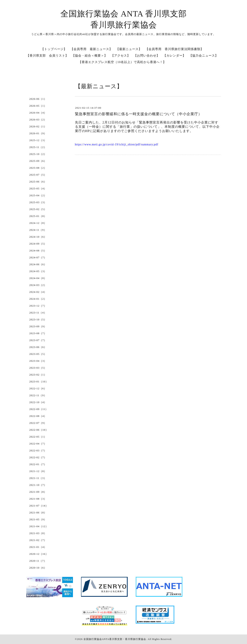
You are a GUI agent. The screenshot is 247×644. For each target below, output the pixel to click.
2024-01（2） (38, 299)
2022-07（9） (38, 423)
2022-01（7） (38, 464)
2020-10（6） (38, 568)
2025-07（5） (38, 175)
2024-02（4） (38, 292)
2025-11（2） (38, 147)
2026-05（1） (38, 106)
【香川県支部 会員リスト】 (47, 56)
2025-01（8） (38, 216)
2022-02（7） (38, 457)
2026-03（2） (38, 120)
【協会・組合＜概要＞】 (90, 56)
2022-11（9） (38, 395)
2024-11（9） (38, 230)
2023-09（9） (38, 326)
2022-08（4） (38, 416)
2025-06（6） (38, 182)
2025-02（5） (38, 209)
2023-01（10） (39, 382)
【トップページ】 (54, 49)
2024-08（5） (38, 251)
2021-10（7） (38, 485)
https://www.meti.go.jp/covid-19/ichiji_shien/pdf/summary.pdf (117, 144)
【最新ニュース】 (129, 49)
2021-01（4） (38, 547)
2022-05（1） (38, 437)
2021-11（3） (38, 478)
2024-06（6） (38, 264)
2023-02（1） (38, 375)
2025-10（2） (38, 154)
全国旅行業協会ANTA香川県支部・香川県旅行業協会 (115, 639)
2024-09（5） (38, 244)
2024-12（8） (38, 223)
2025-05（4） (38, 188)
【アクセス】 (121, 56)
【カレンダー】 (174, 56)
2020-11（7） (38, 561)
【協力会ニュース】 (204, 56)
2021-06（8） (38, 513)
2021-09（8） (38, 492)
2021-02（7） (38, 540)
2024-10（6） (38, 237)
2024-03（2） (38, 285)
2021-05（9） (38, 519)
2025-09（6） (38, 161)
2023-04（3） (38, 361)
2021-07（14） (39, 506)
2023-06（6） (38, 347)
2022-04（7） (38, 444)
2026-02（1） (38, 126)
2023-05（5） (38, 354)
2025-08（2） (38, 168)
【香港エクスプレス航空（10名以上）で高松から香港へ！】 (122, 62)
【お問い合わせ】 (147, 56)
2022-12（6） (38, 388)
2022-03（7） (38, 450)
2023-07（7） (38, 340)
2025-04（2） (38, 195)
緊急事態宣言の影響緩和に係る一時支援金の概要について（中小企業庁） (138, 114)
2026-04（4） (38, 113)
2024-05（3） (38, 271)
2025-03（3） (38, 202)
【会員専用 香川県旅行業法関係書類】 (174, 49)
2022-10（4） (38, 402)
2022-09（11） (39, 409)
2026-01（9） (38, 133)
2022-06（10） (39, 430)
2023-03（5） (38, 368)
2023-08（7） (38, 333)
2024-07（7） (38, 257)
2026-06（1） (38, 99)
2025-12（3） (38, 140)
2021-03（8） (38, 533)
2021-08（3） (38, 499)
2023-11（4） (38, 313)
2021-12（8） (38, 471)
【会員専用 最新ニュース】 (91, 49)
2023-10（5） (38, 319)
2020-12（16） (39, 554)
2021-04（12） (39, 526)
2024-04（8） (38, 278)
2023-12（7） (38, 306)
